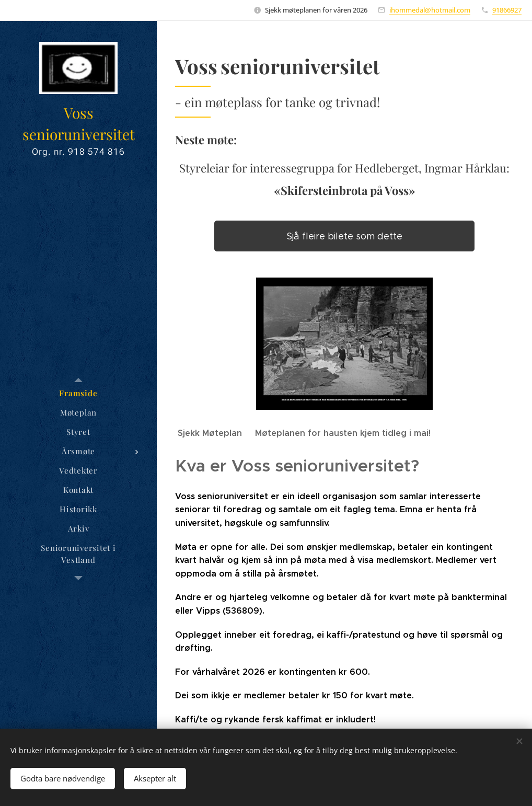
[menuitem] (78, 393)
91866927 (507, 10)
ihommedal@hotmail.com (430, 10)
